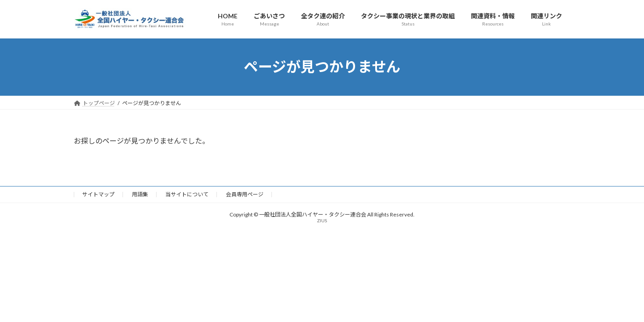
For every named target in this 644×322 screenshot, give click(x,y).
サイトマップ (98, 194)
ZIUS (322, 220)
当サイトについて (187, 194)
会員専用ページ (245, 194)
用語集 (140, 194)
